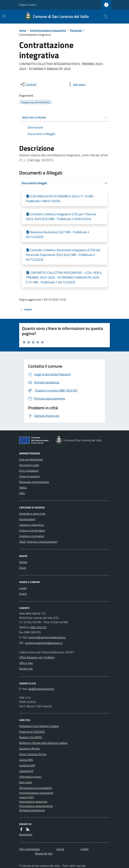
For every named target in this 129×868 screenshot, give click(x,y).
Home (23, 30)
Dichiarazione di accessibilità (36, 788)
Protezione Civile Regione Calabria (39, 726)
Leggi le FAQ (26, 797)
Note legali (25, 782)
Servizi (60, 849)
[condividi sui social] (28, 84)
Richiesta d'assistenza (32, 810)
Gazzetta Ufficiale (29, 748)
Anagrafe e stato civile (32, 514)
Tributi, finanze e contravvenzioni (38, 542)
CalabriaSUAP (27, 765)
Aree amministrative (31, 459)
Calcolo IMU (26, 760)
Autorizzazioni (27, 519)
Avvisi (23, 568)
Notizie (23, 562)
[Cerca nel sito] (104, 17)
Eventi (23, 594)
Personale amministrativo (34, 482)
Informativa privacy (30, 777)
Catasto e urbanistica (31, 525)
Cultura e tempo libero (32, 530)
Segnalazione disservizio (33, 802)
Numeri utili (26, 669)
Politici (23, 488)
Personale (76, 30)
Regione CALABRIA (30, 737)
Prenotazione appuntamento (36, 806)
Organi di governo (29, 476)
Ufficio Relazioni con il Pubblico (37, 657)
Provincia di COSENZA (32, 732)
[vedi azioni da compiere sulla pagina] (76, 84)
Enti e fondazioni (29, 471)
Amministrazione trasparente (48, 30)
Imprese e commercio (32, 536)
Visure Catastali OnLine (33, 754)
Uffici (22, 493)
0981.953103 (38, 627)
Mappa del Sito (44, 853)
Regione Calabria (28, 5)
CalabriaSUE (26, 771)
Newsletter (26, 834)
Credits (85, 849)
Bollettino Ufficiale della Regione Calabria (43, 743)
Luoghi (23, 588)
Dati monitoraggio (30, 849)
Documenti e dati (29, 465)
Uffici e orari (26, 663)
